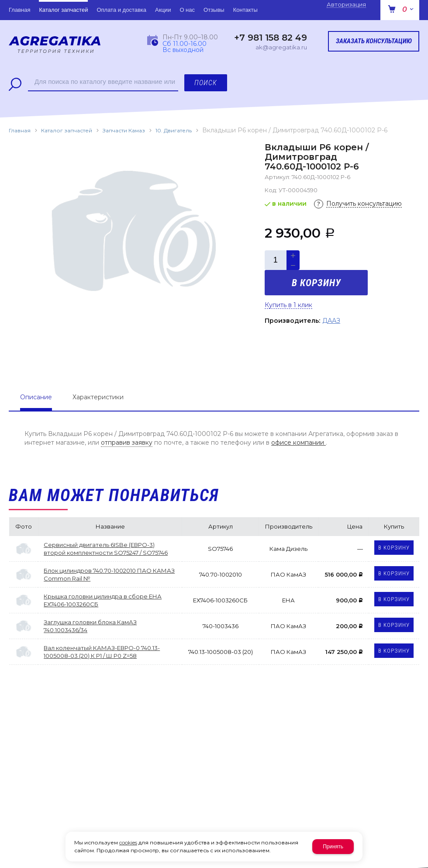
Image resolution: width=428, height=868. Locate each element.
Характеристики (98, 397)
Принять (333, 847)
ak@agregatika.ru (281, 47)
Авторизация (346, 5)
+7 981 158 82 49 (271, 38)
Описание (36, 397)
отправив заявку (127, 443)
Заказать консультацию (374, 41)
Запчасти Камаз (124, 130)
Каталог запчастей (67, 130)
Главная (20, 130)
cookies (128, 842)
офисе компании (299, 443)
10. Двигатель (174, 130)
